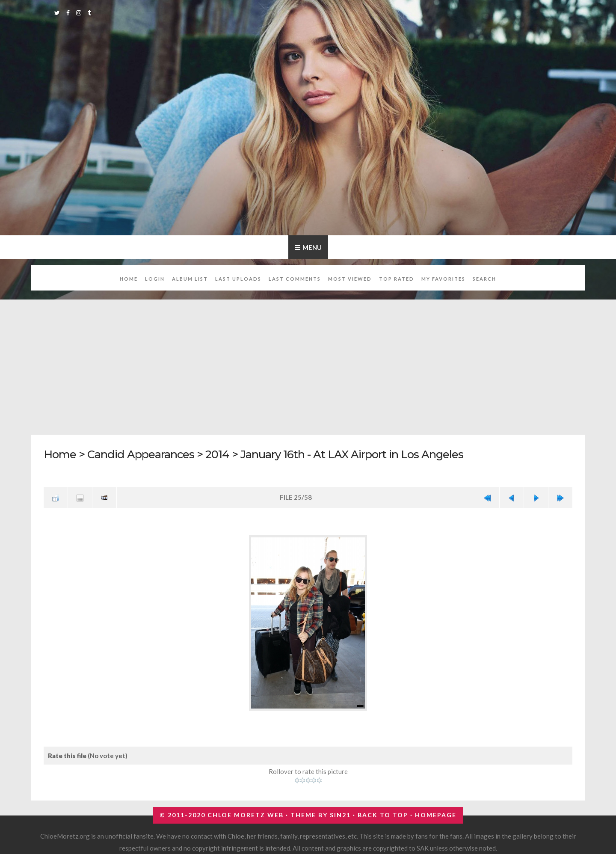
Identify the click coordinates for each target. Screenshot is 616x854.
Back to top (383, 815)
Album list (190, 279)
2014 (217, 454)
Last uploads (238, 279)
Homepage (436, 815)
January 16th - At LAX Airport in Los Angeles (352, 454)
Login (155, 279)
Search (484, 279)
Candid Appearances (141, 454)
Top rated (397, 279)
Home (129, 279)
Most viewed (350, 279)
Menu (312, 247)
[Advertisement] (308, 362)
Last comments (295, 279)
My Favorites (443, 279)
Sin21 (340, 815)
